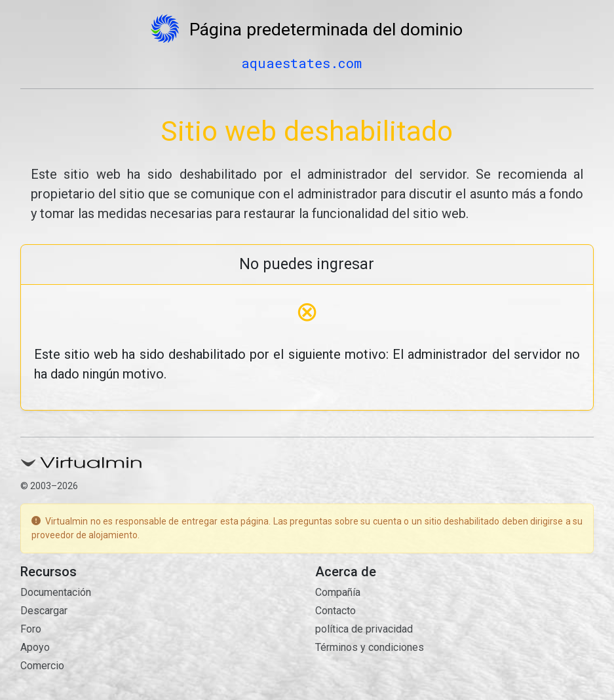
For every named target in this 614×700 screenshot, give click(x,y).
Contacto (336, 611)
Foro (31, 629)
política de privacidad (364, 629)
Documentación (56, 592)
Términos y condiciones (370, 647)
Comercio (42, 666)
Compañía (338, 592)
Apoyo (35, 647)
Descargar (44, 611)
